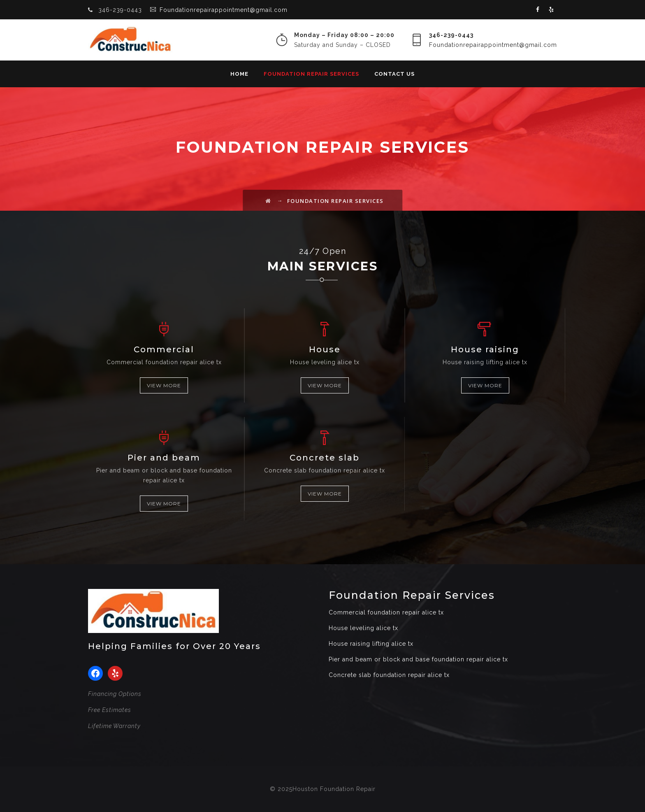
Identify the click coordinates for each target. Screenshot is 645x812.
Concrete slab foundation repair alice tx (389, 675)
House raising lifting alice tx (371, 644)
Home (239, 74)
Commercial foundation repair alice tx (386, 612)
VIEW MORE (164, 385)
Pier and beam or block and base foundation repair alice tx (418, 659)
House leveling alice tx (363, 628)
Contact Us (394, 74)
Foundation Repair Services (311, 74)
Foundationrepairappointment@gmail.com (224, 10)
